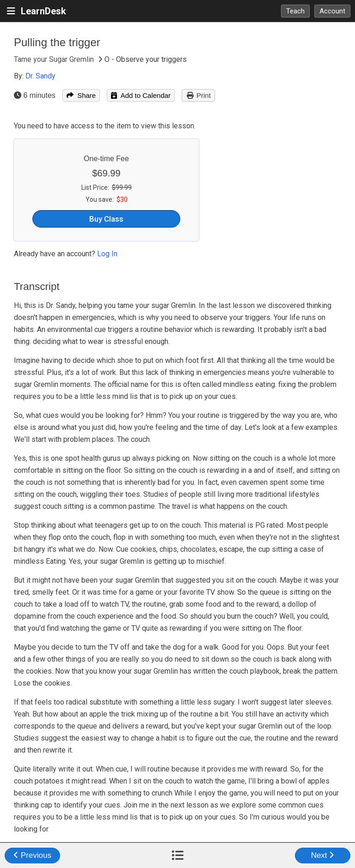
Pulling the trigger (57, 42)
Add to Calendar (141, 95)
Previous (32, 855)
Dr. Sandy (40, 76)
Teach (295, 11)
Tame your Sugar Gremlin (55, 59)
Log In (107, 254)
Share (81, 95)
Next (323, 855)
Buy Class (106, 219)
